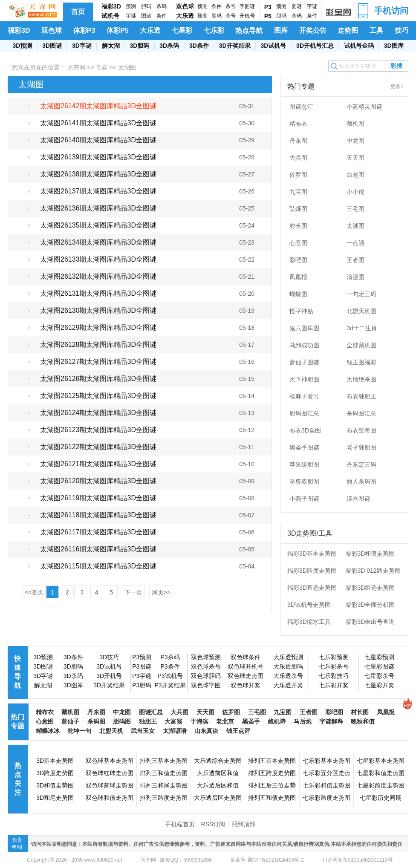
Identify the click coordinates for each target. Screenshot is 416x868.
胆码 (146, 6)
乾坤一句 (79, 731)
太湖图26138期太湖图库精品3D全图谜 (98, 174)
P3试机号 (170, 676)
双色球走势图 (246, 676)
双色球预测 (206, 657)
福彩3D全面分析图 (370, 605)
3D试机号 (273, 46)
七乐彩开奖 (334, 685)
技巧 (402, 30)
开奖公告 (313, 30)
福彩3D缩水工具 (309, 622)
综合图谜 (358, 499)
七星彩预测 (379, 657)
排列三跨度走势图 (164, 798)
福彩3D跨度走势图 (312, 571)
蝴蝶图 (298, 294)
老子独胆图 (361, 447)
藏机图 (355, 124)
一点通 (355, 243)
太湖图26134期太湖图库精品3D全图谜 (98, 242)
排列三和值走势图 (164, 773)
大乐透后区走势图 (218, 798)
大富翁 (173, 721)
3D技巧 (109, 657)
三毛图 (355, 209)
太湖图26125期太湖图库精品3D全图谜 (98, 396)
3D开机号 (109, 676)
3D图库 (394, 46)
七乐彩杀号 (334, 666)
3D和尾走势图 (55, 798)
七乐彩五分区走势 (326, 773)
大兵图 (298, 158)
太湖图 (355, 226)
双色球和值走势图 (110, 798)
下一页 (133, 592)
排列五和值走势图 (272, 798)
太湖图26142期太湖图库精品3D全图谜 (98, 106)
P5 (268, 16)
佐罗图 (298, 175)
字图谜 (247, 6)
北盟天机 (111, 731)
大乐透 (185, 16)
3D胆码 (139, 46)
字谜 (131, 16)
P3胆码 (142, 685)
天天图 (355, 158)
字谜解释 (331, 721)
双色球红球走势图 (110, 773)
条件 (162, 16)
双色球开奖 (246, 685)
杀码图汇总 (361, 413)
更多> (397, 87)
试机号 (110, 16)
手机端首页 (180, 824)
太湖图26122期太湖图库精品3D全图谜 (98, 447)
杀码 (162, 6)
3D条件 (199, 46)
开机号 (247, 16)
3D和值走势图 (55, 785)
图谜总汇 (301, 107)
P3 (268, 7)
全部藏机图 (361, 345)
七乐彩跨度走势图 (326, 798)
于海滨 (199, 721)
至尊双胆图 (304, 482)
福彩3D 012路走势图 (373, 571)
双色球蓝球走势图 (110, 785)
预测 (131, 6)
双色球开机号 (246, 666)
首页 (78, 12)
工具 (376, 30)
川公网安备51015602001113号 (357, 860)
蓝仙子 (70, 721)
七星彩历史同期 (381, 798)
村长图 (298, 226)
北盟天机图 (361, 311)
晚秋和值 (363, 721)
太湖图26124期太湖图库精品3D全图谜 (98, 413)
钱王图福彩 (361, 362)
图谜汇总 (151, 712)
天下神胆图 (304, 379)
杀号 (231, 6)
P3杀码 (170, 657)
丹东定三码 (361, 464)
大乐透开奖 (288, 685)
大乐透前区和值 (218, 773)
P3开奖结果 (170, 685)
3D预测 (22, 46)
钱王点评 (238, 731)
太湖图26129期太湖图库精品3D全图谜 (98, 327)
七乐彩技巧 (334, 676)
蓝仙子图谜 (304, 362)
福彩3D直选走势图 (312, 588)
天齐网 (76, 67)
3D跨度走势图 (55, 773)
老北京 (225, 721)
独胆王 (148, 721)
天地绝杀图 (361, 379)
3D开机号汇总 (315, 46)
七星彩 (182, 30)
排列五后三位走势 (272, 785)
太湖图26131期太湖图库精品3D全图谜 (98, 293)
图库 (281, 30)
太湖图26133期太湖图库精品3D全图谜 (98, 259)
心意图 (298, 243)
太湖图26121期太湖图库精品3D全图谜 (98, 464)
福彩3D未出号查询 (370, 622)
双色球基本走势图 (110, 761)
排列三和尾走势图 (164, 785)
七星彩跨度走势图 (381, 785)
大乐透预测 (288, 657)
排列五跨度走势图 (272, 773)
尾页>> (161, 592)
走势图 (348, 30)
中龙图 (355, 141)
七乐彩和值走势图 (326, 785)
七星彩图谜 (379, 666)
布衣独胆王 (361, 396)
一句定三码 (361, 294)
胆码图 (122, 721)
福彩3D (111, 6)
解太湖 (111, 46)
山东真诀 (206, 731)
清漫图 (355, 277)
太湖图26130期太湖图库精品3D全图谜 (98, 310)
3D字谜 (82, 46)
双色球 (185, 6)
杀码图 (96, 721)
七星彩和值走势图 (381, 773)
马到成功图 (304, 345)
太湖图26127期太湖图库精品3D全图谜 (98, 362)
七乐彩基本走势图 (326, 761)
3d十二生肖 (362, 328)
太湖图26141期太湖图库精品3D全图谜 (98, 123)
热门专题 (17, 721)
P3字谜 (142, 676)
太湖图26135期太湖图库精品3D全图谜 (98, 225)
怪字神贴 (301, 311)
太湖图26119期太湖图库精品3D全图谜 (98, 498)
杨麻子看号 (304, 396)
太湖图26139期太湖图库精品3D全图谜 (98, 157)
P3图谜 (142, 666)
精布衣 (298, 124)
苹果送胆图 (304, 464)
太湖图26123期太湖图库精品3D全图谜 (98, 430)
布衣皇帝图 (361, 430)
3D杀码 (169, 46)
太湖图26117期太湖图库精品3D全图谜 (98, 532)
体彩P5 (118, 30)
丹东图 (298, 141)
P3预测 (142, 657)
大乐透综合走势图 (218, 761)
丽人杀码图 (361, 482)
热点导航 (249, 30)
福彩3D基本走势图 (312, 554)
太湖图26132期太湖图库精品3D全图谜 (98, 276)
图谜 (146, 16)
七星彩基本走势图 (381, 761)
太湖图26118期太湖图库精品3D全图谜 (98, 515)
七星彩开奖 (379, 685)
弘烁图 (298, 209)
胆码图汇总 (304, 413)
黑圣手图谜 (304, 447)
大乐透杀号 (288, 676)
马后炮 (303, 721)
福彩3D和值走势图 (370, 554)
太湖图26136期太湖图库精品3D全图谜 (98, 208)
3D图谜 (52, 46)
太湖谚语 (175, 731)
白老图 (355, 175)
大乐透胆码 (288, 666)
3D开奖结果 (235, 46)
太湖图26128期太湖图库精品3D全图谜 (98, 345)
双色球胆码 (206, 676)
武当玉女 (143, 731)
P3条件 (170, 666)
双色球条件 (246, 657)
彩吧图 (298, 260)
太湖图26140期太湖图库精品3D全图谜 (98, 140)
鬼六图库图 (304, 328)
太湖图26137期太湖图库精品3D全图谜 (98, 191)
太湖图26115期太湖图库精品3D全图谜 (98, 566)
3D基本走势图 (55, 761)
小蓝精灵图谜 (364, 107)
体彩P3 (84, 30)
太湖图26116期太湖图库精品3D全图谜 (98, 549)
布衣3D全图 (305, 430)
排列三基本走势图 (164, 761)
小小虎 (355, 192)
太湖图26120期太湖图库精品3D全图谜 (98, 481)
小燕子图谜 (304, 499)
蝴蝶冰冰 (48, 731)
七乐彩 (214, 30)
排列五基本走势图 (272, 761)
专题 (102, 67)
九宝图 (298, 192)
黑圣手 (251, 721)
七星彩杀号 (379, 676)
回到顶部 (243, 824)
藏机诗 (277, 721)
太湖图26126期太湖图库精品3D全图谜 (98, 379)
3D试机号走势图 (309, 605)
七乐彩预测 (334, 657)
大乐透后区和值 (218, 785)
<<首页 (34, 592)
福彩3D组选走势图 (370, 588)
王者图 (355, 260)
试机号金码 (359, 46)
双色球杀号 (206, 666)
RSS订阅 (213, 824)
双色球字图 (206, 685)
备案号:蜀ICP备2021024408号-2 (267, 860)
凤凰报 (298, 277)
